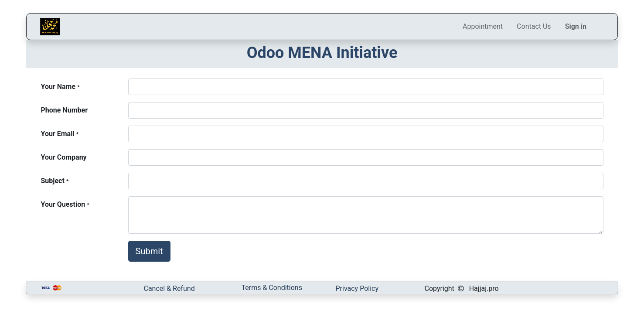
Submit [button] (149, 251)
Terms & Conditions (272, 288)
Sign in (576, 26)
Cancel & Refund (169, 288)
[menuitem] (483, 27)
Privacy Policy (357, 288)
